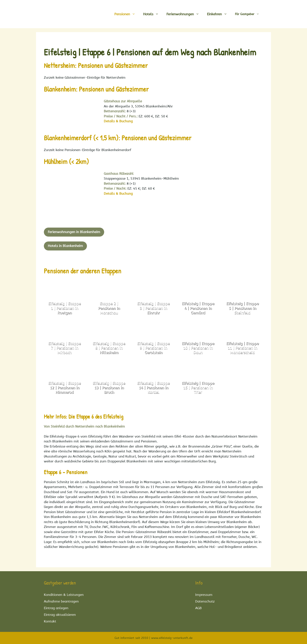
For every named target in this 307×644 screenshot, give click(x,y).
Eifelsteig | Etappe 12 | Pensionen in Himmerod (65, 388)
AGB (198, 608)
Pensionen (127, 14)
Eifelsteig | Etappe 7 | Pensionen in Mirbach (65, 348)
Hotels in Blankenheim (65, 246)
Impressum (204, 595)
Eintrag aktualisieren (60, 615)
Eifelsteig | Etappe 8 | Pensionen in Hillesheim (109, 348)
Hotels (153, 14)
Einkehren (219, 14)
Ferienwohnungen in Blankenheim (74, 232)
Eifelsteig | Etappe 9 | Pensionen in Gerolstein (153, 348)
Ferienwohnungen (185, 14)
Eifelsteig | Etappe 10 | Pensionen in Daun (198, 348)
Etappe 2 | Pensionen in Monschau (109, 308)
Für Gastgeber (249, 14)
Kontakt (50, 621)
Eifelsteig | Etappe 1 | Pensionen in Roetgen (65, 308)
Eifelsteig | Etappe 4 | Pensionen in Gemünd (198, 308)
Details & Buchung (118, 121)
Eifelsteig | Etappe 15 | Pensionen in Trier (198, 388)
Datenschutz (205, 601)
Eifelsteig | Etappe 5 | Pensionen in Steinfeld (242, 308)
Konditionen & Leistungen (64, 595)
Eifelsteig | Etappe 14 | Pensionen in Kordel (153, 388)
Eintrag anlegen (56, 608)
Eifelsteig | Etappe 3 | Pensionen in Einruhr (153, 308)
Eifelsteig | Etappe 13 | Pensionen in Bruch (109, 388)
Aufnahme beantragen (61, 601)
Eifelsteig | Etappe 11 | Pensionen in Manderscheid (242, 348)
